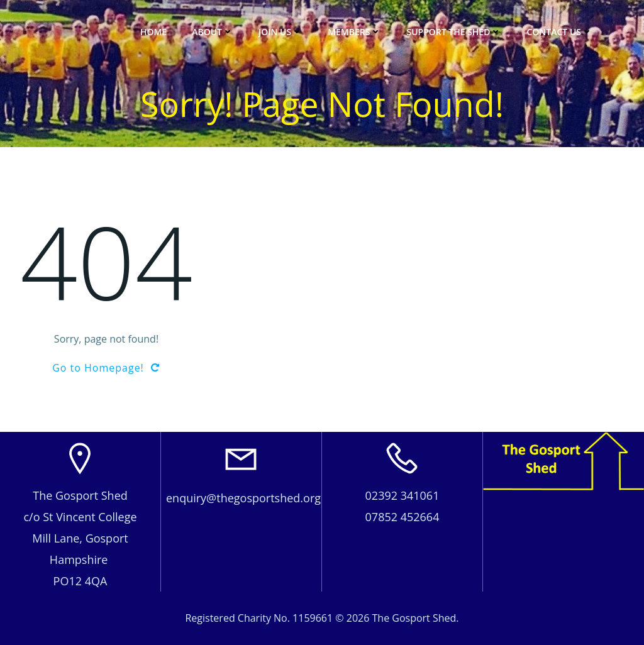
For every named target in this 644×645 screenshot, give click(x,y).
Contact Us (559, 32)
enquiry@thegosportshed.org (243, 498)
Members (354, 32)
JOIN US (280, 32)
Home (153, 32)
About (213, 32)
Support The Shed (454, 32)
